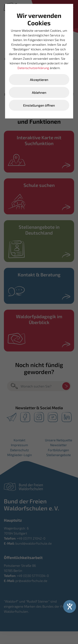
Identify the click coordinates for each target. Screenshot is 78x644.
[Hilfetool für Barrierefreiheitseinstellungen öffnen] (70, 606)
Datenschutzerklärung (33, 68)
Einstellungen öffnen (39, 105)
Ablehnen (39, 92)
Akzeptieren (39, 80)
